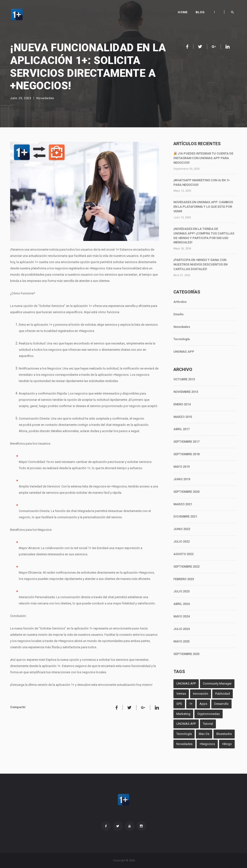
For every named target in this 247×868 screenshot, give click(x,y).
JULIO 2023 (182, 591)
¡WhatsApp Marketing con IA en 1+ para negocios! (202, 182)
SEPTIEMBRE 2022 (186, 567)
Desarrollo (221, 704)
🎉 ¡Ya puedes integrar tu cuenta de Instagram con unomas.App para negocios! (203, 158)
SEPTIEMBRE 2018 (186, 454)
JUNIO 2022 (182, 529)
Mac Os (204, 734)
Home (183, 12)
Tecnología (182, 339)
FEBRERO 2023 (184, 579)
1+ (191, 704)
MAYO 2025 (182, 641)
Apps (203, 704)
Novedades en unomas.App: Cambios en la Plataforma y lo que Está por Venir (203, 207)
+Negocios (207, 744)
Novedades (45, 98)
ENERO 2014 (182, 404)
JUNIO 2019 (182, 479)
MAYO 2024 (182, 616)
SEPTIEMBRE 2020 (186, 492)
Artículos (180, 302)
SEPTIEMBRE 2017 (186, 442)
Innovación (201, 694)
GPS (179, 704)
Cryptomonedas (209, 714)
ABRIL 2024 (182, 604)
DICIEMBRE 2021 (185, 516)
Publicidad (223, 694)
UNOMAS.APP (184, 352)
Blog (200, 12)
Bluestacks (224, 734)
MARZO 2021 (183, 504)
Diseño (178, 314)
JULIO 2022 (182, 541)
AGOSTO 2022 (183, 554)
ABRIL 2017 (182, 429)
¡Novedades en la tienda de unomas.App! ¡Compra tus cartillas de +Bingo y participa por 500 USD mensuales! (204, 236)
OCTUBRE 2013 (184, 379)
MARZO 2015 (183, 417)
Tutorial (208, 724)
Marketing (183, 714)
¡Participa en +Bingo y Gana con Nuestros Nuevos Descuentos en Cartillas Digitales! (200, 264)
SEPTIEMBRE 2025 (186, 654)
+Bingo (227, 744)
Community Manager (217, 683)
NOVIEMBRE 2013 (186, 392)
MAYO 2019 (182, 467)
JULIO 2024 (182, 629)
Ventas (181, 694)
